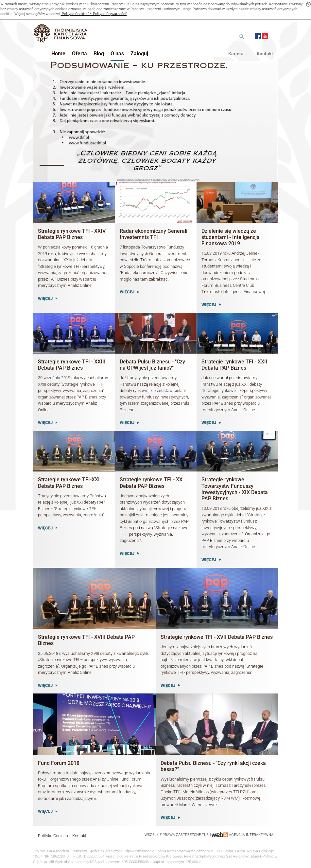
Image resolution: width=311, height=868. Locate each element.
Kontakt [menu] (265, 54)
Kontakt (79, 836)
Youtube (265, 36)
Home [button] (58, 54)
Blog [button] (99, 54)
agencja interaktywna (251, 835)
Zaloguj (139, 54)
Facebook (258, 36)
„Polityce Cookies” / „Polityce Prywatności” (94, 14)
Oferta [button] (79, 54)
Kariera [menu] (236, 54)
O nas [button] (117, 54)
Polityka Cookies (53, 836)
